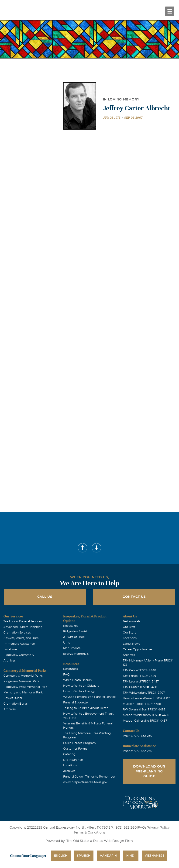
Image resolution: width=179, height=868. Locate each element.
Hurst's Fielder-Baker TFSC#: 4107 (146, 698)
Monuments (72, 648)
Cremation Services (17, 633)
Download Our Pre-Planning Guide (149, 772)
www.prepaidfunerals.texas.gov (85, 782)
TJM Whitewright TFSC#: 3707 (144, 693)
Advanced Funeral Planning (23, 627)
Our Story (130, 633)
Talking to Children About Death (86, 708)
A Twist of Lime (74, 637)
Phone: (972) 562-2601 (138, 736)
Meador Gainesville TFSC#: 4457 (145, 721)
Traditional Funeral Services (23, 621)
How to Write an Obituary (81, 686)
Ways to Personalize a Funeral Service (89, 697)
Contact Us (134, 597)
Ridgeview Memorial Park (21, 681)
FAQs (142, 828)
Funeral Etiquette (75, 703)
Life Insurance (73, 760)
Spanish (84, 856)
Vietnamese (155, 856)
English (61, 856)
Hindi (131, 856)
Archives (10, 661)
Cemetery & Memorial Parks (23, 676)
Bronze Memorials (76, 654)
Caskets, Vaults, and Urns (21, 638)
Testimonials (132, 621)
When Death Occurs (77, 680)
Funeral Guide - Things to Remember (89, 777)
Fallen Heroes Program (79, 743)
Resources (71, 669)
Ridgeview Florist (75, 631)
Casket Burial (13, 698)
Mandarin (108, 856)
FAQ (66, 675)
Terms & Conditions (89, 833)
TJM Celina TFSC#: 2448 (139, 670)
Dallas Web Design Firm (113, 841)
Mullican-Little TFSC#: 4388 (142, 704)
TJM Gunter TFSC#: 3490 (140, 687)
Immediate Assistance (19, 644)
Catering (69, 754)
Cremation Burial (15, 704)
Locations (10, 649)
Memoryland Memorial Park (23, 692)
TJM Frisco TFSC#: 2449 (139, 676)
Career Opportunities (138, 649)
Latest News (131, 644)
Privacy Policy (158, 828)
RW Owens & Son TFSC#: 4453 (144, 710)
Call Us (45, 597)
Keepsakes (71, 626)
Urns (67, 643)
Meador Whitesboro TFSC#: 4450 (146, 715)
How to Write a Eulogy (79, 691)
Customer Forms (75, 749)
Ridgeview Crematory (19, 655)
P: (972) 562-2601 (124, 828)
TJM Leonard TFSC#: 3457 (141, 682)
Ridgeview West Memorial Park (25, 687)
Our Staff (129, 627)
